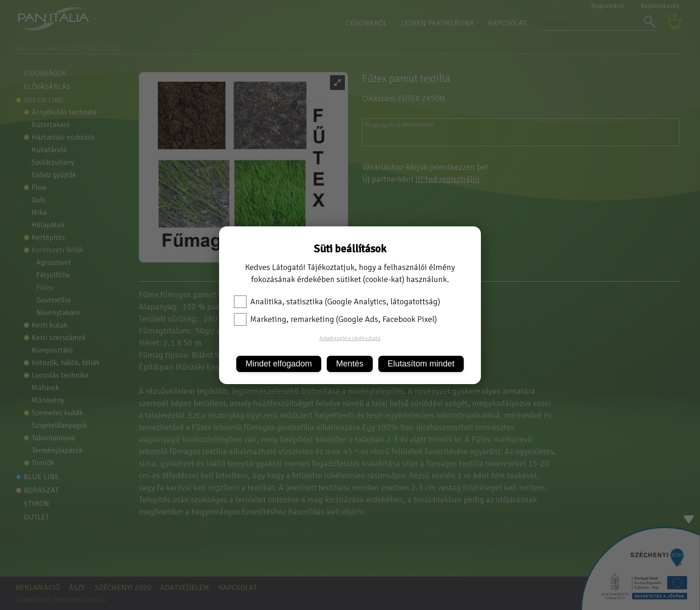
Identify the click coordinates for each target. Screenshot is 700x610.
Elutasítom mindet (421, 364)
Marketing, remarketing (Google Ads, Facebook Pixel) (335, 319)
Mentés (350, 364)
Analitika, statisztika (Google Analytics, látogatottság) (337, 302)
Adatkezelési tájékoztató (350, 338)
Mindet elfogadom (279, 364)
